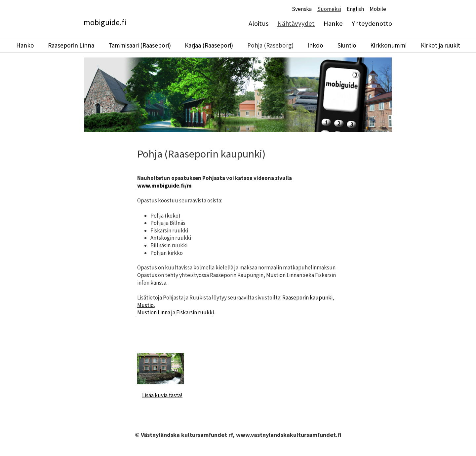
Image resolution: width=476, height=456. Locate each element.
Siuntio (347, 45)
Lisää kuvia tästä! (162, 395)
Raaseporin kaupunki (307, 298)
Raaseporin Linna (71, 45)
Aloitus (258, 23)
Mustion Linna (154, 312)
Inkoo (315, 45)
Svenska (302, 9)
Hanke (333, 23)
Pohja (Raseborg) (270, 45)
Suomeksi (329, 9)
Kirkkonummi (388, 45)
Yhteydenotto (372, 23)
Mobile (378, 9)
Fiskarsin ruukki (195, 312)
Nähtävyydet (296, 23)
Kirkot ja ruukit (440, 45)
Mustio (145, 305)
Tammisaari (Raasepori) (140, 45)
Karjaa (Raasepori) (209, 45)
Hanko (25, 45)
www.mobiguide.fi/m (164, 186)
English (355, 9)
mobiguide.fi (105, 22)
